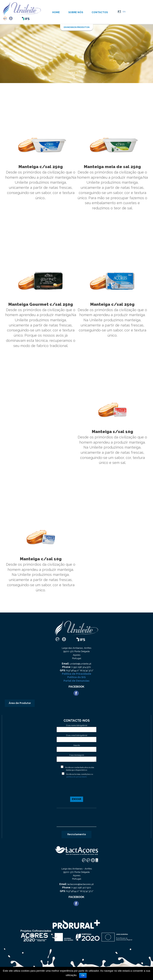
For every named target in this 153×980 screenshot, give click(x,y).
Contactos (100, 12)
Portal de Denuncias (76, 681)
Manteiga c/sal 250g (41, 167)
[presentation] (76, 789)
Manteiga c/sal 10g (41, 559)
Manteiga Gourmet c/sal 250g (41, 304)
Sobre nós (76, 12)
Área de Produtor (20, 703)
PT (119, 12)
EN (124, 12)
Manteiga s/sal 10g (112, 432)
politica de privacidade (77, 777)
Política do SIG (76, 677)
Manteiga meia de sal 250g (112, 167)
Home (56, 12)
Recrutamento (77, 834)
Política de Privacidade (77, 674)
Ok (83, 975)
